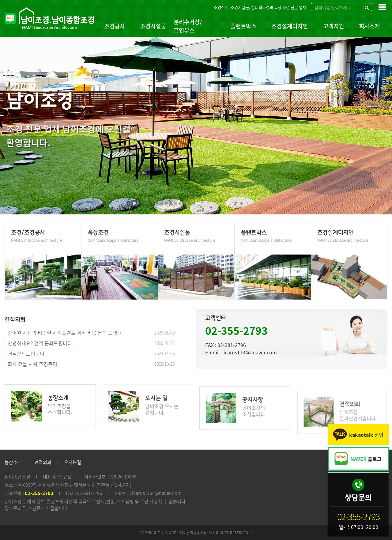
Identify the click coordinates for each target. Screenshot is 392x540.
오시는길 (73, 462)
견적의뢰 (43, 462)
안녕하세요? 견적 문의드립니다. (40, 343)
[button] (134, 203)
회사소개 (369, 26)
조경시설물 (153, 26)
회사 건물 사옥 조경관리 (32, 364)
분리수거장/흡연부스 (188, 26)
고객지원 (334, 26)
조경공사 (115, 26)
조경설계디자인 (290, 26)
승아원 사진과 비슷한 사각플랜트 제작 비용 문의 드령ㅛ (65, 333)
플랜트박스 (243, 26)
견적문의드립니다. (27, 353)
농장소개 (13, 462)
